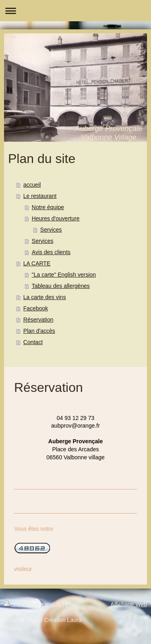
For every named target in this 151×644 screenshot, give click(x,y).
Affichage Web (129, 604)
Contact (33, 342)
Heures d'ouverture (56, 218)
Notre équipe (48, 207)
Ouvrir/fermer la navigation (75, 11)
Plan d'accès (39, 331)
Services (51, 230)
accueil (32, 185)
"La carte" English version (64, 275)
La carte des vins (45, 297)
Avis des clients (51, 252)
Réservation (38, 320)
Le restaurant (40, 196)
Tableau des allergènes (61, 286)
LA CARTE (37, 263)
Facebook (36, 308)
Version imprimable (33, 604)
